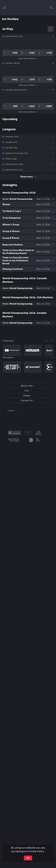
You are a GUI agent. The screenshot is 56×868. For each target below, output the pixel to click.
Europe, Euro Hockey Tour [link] (17, 153)
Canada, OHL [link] (11, 142)
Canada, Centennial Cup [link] (16, 90)
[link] (31, 440)
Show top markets (28, 58)
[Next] (52, 341)
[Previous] (47, 341)
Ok (28, 858)
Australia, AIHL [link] (12, 137)
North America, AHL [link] (14, 170)
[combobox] (10, 410)
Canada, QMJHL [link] (13, 63)
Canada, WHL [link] (11, 148)
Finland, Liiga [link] (11, 159)
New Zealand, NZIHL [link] (14, 164)
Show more (28, 177)
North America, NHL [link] (14, 36)
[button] (28, 36)
